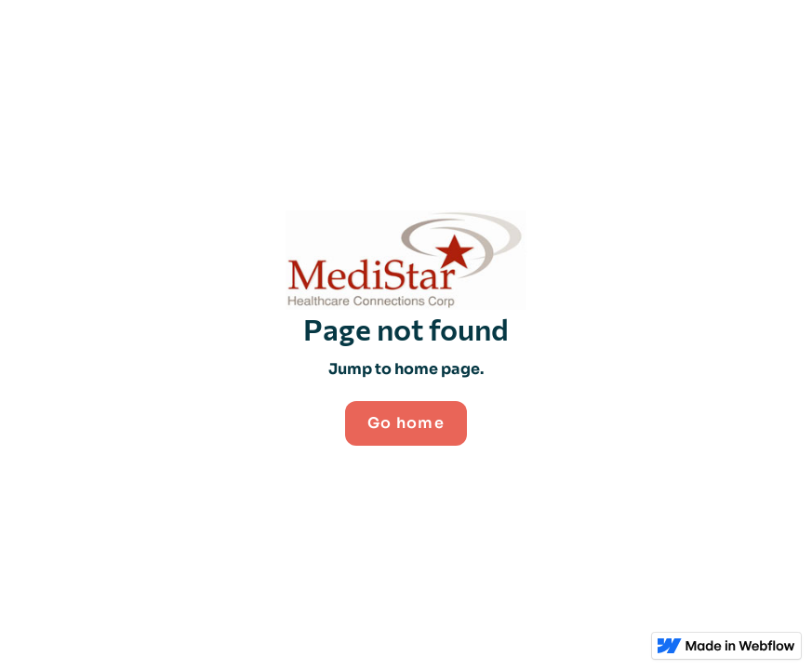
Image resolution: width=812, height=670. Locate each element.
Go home (406, 423)
